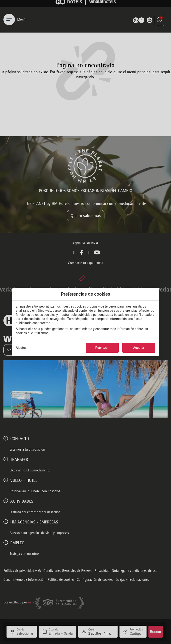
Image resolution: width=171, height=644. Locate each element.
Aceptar (139, 348)
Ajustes (21, 348)
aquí (37, 329)
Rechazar (102, 348)
